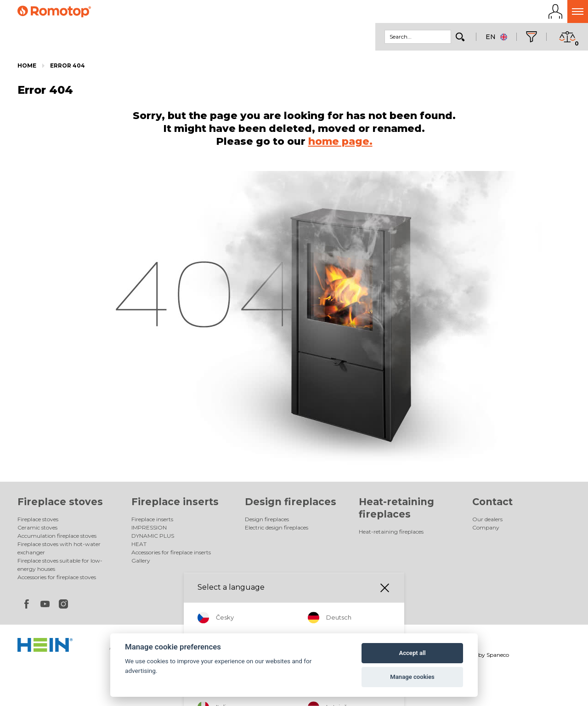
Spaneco (498, 658)
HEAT (139, 547)
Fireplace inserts (175, 504)
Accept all (412, 653)
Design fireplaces (291, 504)
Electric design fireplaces (277, 530)
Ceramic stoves (37, 530)
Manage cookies (412, 677)
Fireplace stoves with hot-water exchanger (59, 551)
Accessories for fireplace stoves (57, 580)
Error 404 (68, 68)
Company (486, 530)
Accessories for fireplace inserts (171, 555)
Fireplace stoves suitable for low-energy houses (60, 567)
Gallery (141, 563)
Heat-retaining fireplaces (391, 534)
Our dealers (487, 522)
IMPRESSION (149, 530)
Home (27, 68)
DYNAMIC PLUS (153, 538)
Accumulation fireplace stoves (57, 538)
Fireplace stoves (60, 504)
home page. (340, 144)
